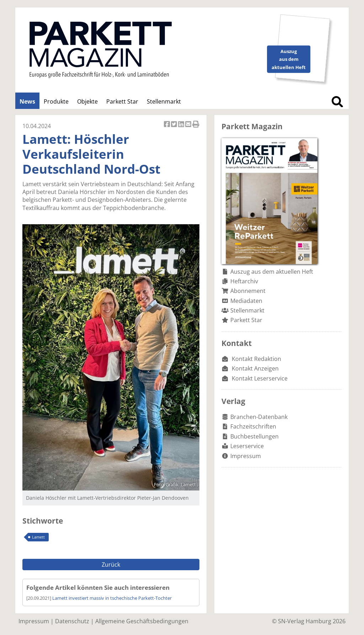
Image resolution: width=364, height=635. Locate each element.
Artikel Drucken (196, 125)
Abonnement (248, 291)
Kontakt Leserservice (260, 378)
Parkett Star (122, 101)
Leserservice (247, 446)
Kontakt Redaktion (256, 359)
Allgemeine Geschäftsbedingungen (142, 621)
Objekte (87, 101)
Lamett (38, 537)
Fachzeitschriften (253, 426)
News (27, 101)
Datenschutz (72, 621)
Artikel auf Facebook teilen (167, 125)
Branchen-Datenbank (259, 417)
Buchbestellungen (255, 436)
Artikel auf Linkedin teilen (182, 125)
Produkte (56, 101)
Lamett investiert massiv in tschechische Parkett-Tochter (112, 598)
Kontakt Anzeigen (255, 368)
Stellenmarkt (164, 101)
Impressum (246, 456)
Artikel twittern (175, 125)
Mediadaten (246, 301)
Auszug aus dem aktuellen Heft (272, 272)
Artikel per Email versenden (189, 125)
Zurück (111, 565)
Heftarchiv (244, 281)
